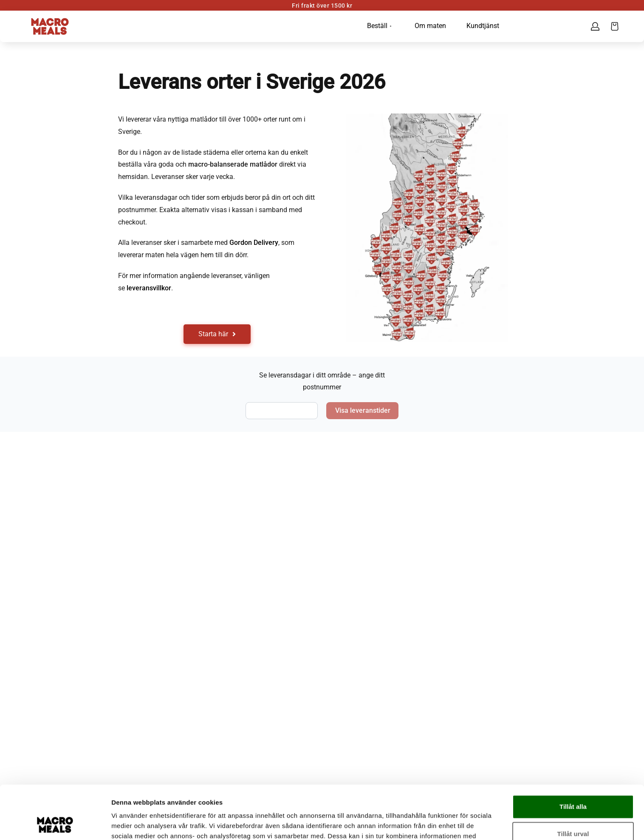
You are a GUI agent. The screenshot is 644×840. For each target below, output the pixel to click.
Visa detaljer (462, 823)
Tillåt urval (573, 783)
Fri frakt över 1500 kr (322, 6)
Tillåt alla (573, 756)
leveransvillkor (149, 288)
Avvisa (573, 810)
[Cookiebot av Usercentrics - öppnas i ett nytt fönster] (55, 823)
